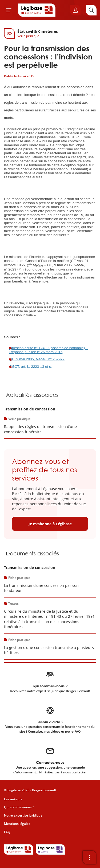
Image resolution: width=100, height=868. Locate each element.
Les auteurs (13, 799)
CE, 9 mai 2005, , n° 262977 (37, 359)
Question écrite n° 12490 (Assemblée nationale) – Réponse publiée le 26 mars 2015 (49, 350)
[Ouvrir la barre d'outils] (89, 857)
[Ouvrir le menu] (9, 10)
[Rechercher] (91, 10)
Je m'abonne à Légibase (50, 524)
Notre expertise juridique (23, 815)
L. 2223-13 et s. (40, 367)
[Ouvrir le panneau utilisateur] (75, 10)
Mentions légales (17, 824)
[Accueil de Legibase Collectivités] (37, 10)
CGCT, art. (18, 367)
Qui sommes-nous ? (19, 807)
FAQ (7, 832)
